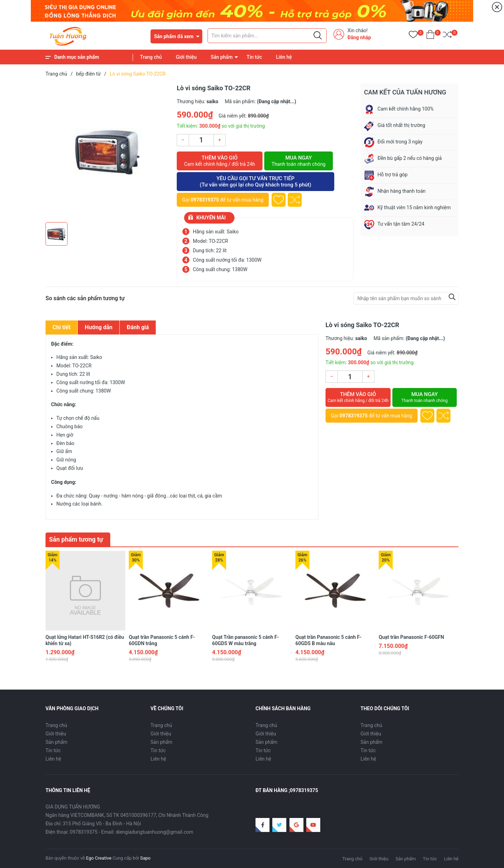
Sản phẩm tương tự (76, 539)
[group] (108, 151)
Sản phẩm (222, 57)
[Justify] (318, 36)
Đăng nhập (359, 37)
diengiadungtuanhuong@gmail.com (155, 832)
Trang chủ (151, 57)
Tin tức (254, 57)
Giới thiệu (186, 57)
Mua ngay (299, 161)
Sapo (145, 858)
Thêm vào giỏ (220, 161)
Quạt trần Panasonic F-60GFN (411, 637)
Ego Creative (99, 858)
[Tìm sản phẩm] (267, 36)
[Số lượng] (201, 140)
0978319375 (205, 200)
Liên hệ (284, 57)
